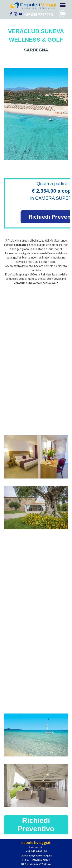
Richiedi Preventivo (36, 825)
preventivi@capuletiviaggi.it (36, 856)
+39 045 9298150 (38, 15)
